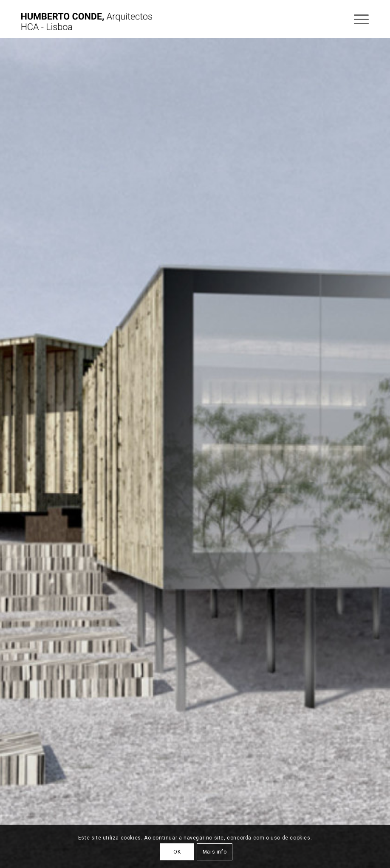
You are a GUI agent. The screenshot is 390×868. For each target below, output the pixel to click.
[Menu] (357, 19)
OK (177, 852)
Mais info (215, 852)
